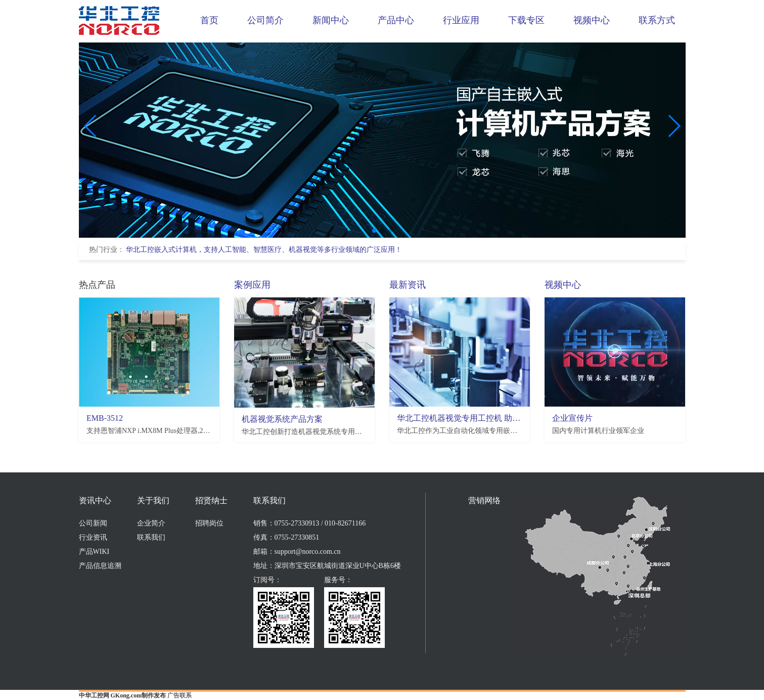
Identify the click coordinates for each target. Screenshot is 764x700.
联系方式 (657, 20)
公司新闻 (93, 523)
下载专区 (526, 20)
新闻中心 (331, 20)
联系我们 (151, 537)
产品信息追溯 (100, 566)
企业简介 (151, 523)
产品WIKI (94, 552)
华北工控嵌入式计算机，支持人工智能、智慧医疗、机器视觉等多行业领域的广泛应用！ (264, 250)
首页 (209, 20)
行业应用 (461, 20)
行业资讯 (93, 537)
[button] (374, 231)
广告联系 (179, 695)
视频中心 (592, 20)
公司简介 (265, 20)
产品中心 (396, 20)
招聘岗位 (209, 523)
